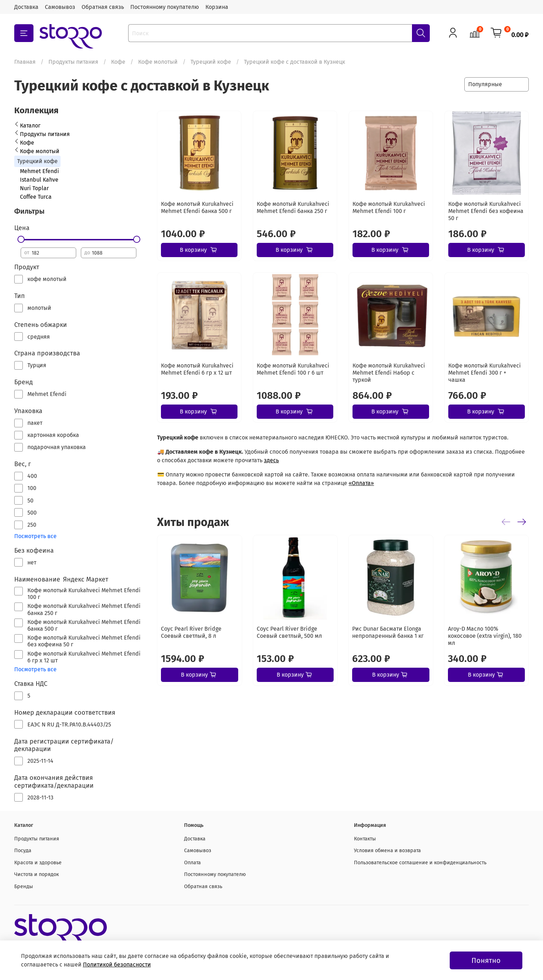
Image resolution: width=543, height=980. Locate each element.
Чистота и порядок (36, 874)
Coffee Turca (36, 197)
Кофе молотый (158, 62)
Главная (25, 62)
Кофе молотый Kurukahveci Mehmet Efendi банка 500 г (197, 207)
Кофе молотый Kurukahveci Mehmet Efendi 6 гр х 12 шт (197, 369)
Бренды (24, 887)
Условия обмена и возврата (387, 851)
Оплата (192, 863)
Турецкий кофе (211, 62)
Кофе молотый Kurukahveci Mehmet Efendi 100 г (389, 207)
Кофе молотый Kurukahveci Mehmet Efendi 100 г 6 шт (293, 369)
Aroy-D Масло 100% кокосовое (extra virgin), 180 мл (485, 636)
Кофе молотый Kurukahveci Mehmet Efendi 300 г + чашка (485, 373)
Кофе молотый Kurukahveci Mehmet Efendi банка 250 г (293, 207)
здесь (271, 460)
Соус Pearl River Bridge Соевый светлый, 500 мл (289, 632)
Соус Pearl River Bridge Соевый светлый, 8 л (191, 632)
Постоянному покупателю (165, 7)
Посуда (23, 851)
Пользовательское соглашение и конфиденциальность (420, 863)
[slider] (21, 239)
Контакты (365, 839)
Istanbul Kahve (39, 180)
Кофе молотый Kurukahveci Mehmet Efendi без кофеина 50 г (486, 211)
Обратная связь (103, 7)
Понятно (486, 960)
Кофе (118, 62)
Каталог (30, 126)
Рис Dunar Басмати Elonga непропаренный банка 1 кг (388, 632)
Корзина (217, 7)
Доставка (26, 7)
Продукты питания (73, 62)
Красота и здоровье (38, 863)
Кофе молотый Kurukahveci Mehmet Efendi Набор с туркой (389, 373)
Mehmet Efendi (40, 171)
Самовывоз (60, 7)
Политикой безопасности (117, 965)
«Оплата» (361, 483)
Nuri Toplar (34, 188)
